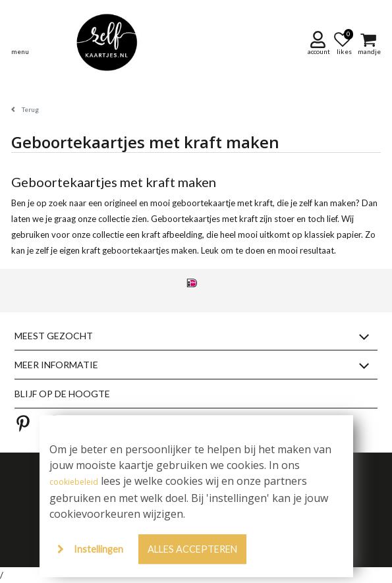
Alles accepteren (192, 549)
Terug (30, 109)
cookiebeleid (74, 482)
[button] (320, 43)
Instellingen (98, 549)
